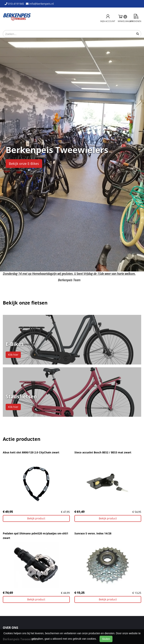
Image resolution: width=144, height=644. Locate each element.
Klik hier (13, 355)
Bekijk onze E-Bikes (24, 164)
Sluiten (106, 639)
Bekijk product (36, 518)
